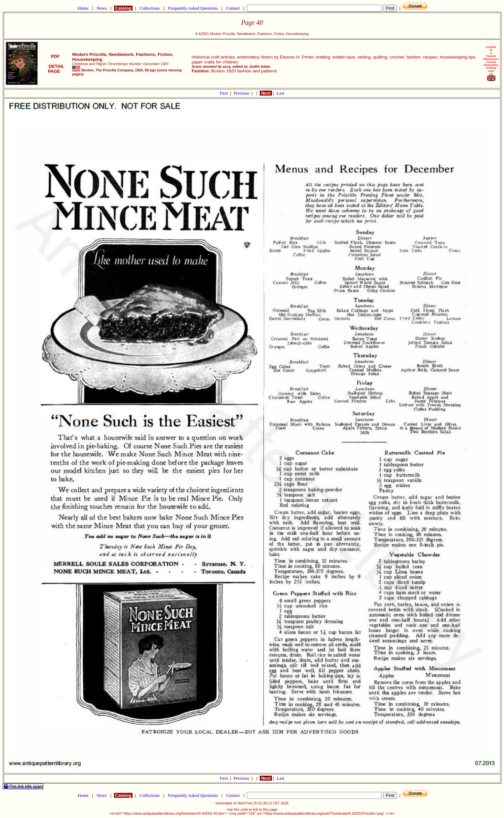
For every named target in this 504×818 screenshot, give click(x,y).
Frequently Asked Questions (193, 8)
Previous (242, 93)
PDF (55, 56)
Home (83, 8)
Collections (150, 8)
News (102, 8)
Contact (233, 8)
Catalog (123, 8)
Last (280, 93)
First (224, 93)
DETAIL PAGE (55, 69)
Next (266, 93)
